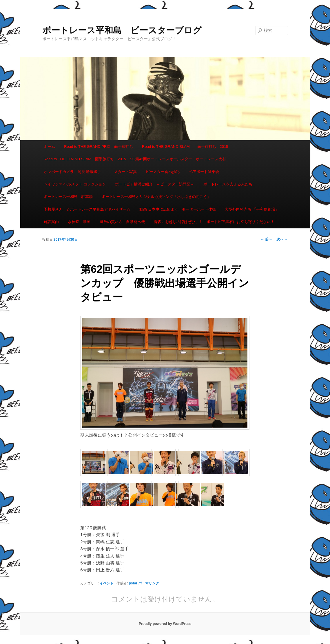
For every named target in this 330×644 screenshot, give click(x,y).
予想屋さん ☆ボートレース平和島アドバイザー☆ (87, 209)
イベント (107, 583)
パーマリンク (149, 583)
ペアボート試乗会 (204, 172)
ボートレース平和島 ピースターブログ (122, 30)
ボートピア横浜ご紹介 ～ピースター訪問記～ (155, 184)
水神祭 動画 (79, 222)
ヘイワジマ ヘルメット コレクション (75, 184)
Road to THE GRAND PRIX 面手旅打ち (98, 147)
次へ (282, 239)
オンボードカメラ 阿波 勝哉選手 (74, 172)
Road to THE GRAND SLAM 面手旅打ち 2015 (185, 147)
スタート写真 (125, 172)
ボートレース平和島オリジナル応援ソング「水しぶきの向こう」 (156, 197)
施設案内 (51, 222)
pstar (133, 583)
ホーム (49, 147)
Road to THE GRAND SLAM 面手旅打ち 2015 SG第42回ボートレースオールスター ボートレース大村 (135, 159)
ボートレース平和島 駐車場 (68, 197)
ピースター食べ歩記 (163, 172)
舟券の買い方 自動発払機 (122, 222)
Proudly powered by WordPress (165, 624)
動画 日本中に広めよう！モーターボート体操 (178, 209)
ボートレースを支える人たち (228, 184)
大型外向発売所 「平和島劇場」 (252, 209)
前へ (266, 239)
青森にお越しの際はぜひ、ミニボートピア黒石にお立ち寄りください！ (214, 222)
